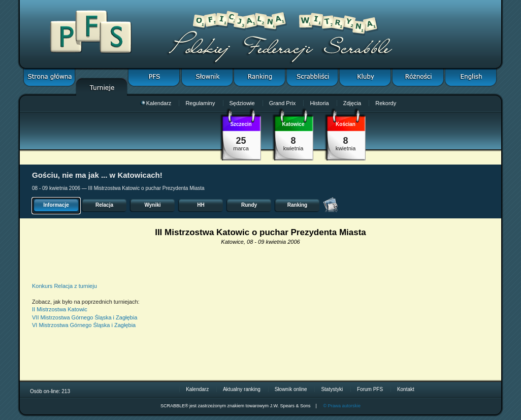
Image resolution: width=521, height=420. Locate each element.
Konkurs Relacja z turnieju (64, 286)
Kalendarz (156, 103)
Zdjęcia (352, 103)
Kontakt (406, 389)
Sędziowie (242, 103)
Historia (319, 103)
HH (201, 205)
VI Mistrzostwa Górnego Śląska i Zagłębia (84, 325)
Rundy (249, 205)
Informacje (56, 205)
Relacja (104, 205)
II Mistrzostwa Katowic (60, 309)
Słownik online (291, 389)
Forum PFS (370, 389)
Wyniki (152, 205)
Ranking (297, 205)
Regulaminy (200, 103)
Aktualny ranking (242, 389)
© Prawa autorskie (342, 406)
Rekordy (386, 103)
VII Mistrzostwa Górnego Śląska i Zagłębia (85, 317)
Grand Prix (283, 103)
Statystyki (332, 389)
